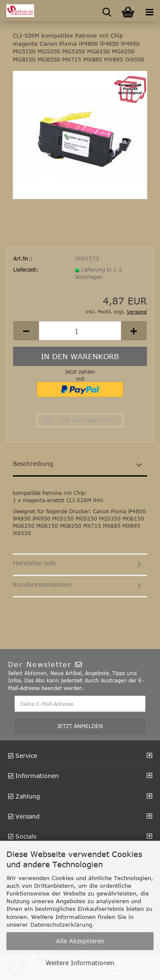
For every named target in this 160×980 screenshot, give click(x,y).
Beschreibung (33, 464)
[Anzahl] (80, 331)
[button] (26, 331)
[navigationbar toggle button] (149, 11)
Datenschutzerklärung (61, 924)
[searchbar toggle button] (107, 11)
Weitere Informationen (80, 963)
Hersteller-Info (35, 563)
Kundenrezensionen (42, 584)
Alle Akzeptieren (80, 941)
